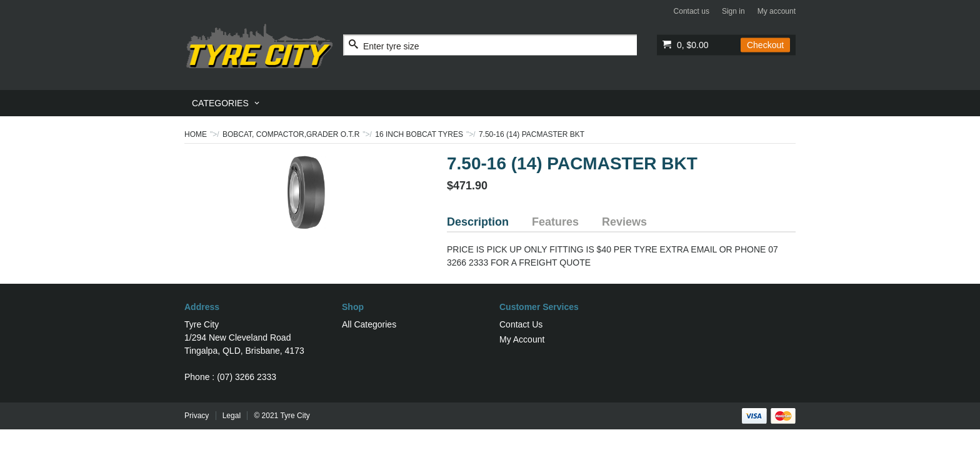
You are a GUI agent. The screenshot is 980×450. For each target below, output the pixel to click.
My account (777, 11)
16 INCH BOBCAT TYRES (419, 134)
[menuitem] (227, 103)
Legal (232, 416)
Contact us (692, 11)
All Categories (369, 324)
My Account (522, 339)
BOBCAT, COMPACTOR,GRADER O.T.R (291, 134)
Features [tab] (555, 222)
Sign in (733, 11)
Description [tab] (478, 222)
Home (196, 134)
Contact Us (521, 324)
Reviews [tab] (624, 222)
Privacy (197, 416)
